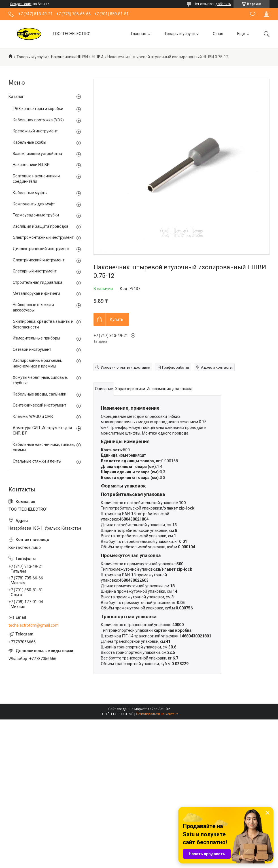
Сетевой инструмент (32, 349)
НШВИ (97, 57)
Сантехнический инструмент (40, 405)
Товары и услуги (180, 34)
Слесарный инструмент (35, 271)
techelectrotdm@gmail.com (34, 625)
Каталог (16, 96)
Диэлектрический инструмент (41, 249)
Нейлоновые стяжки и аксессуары (33, 308)
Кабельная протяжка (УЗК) (38, 120)
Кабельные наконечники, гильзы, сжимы (44, 447)
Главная (139, 34)
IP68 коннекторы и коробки (38, 109)
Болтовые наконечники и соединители (36, 179)
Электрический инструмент (39, 260)
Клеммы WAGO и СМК (33, 416)
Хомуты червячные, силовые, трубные (40, 380)
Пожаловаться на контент (157, 714)
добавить (223, 4)
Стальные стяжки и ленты (37, 461)
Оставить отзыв (253, 14)
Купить (117, 319)
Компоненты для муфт (34, 204)
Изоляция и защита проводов (41, 226)
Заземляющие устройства (37, 154)
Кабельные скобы (29, 142)
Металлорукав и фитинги (36, 293)
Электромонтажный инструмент (43, 237)
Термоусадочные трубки (36, 215)
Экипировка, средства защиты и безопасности (43, 324)
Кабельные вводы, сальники (40, 394)
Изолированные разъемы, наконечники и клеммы (37, 363)
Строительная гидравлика (38, 282)
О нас (218, 34)
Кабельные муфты (30, 193)
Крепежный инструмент (35, 131)
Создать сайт (21, 4)
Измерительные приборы (36, 338)
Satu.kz (164, 709)
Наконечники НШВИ (69, 57)
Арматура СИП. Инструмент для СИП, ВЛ (42, 431)
